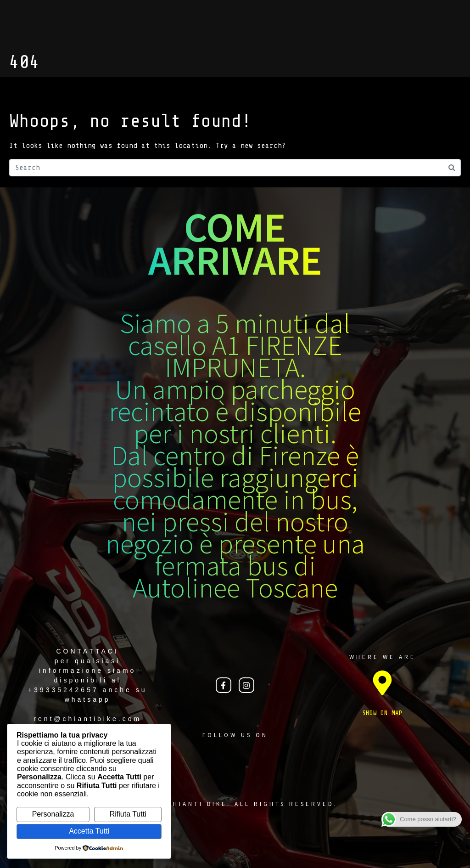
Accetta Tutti (89, 831)
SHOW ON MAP (382, 713)
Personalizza (53, 814)
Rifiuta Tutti (128, 814)
